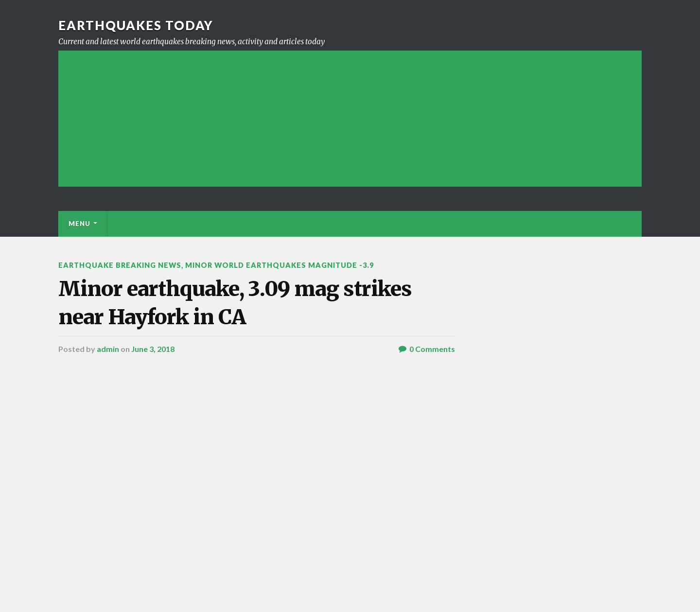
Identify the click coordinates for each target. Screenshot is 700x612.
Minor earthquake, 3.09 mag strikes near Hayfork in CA (235, 303)
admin (108, 349)
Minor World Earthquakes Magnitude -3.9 (280, 265)
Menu (79, 224)
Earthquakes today (136, 25)
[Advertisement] (350, 119)
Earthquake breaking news (120, 265)
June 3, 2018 (153, 349)
